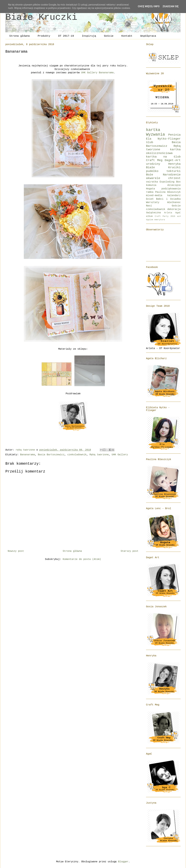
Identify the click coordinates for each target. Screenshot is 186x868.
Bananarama (28, 455)
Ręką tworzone (99, 455)
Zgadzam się (171, 6)
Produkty (44, 36)
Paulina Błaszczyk (168, 192)
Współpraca (148, 36)
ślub (150, 142)
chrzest (174, 178)
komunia (151, 185)
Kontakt (127, 36)
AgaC (178, 213)
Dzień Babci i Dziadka (163, 199)
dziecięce (174, 185)
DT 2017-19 (66, 36)
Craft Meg (154, 160)
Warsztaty (153, 202)
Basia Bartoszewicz (51, 455)
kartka (153, 130)
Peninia (174, 135)
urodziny (153, 164)
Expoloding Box (170, 182)
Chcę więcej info (149, 6)
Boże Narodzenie (163, 175)
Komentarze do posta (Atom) (82, 559)
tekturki (174, 171)
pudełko (152, 171)
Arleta (168, 213)
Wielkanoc (174, 202)
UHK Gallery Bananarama (97, 73)
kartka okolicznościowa (163, 151)
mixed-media (154, 196)
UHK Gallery (120, 455)
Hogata (150, 189)
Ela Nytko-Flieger (163, 139)
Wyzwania (155, 135)
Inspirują (89, 36)
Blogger (123, 862)
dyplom (150, 220)
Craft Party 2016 (165, 216)
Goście (109, 36)
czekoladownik (77, 455)
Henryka (174, 164)
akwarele (153, 178)
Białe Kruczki (41, 17)
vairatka (152, 182)
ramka (150, 192)
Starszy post (130, 551)
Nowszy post (16, 551)
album (149, 216)
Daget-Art (173, 160)
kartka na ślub (163, 157)
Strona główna (20, 36)
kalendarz (174, 196)
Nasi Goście (163, 206)
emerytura (160, 220)
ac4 (179, 216)
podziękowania (171, 189)
